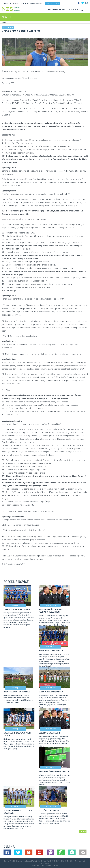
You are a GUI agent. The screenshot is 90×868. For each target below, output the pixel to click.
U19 (11, 27)
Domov (4, 22)
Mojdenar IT (49, 865)
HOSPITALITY (25, 3)
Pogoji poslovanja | (81, 861)
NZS (78, 9)
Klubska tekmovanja (68, 9)
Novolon (56, 865)
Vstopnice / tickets (52, 3)
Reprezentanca (54, 9)
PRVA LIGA (5, 3)
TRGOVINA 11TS (14, 3)
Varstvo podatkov (45, 863)
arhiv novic (83, 831)
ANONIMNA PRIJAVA (36, 3)
